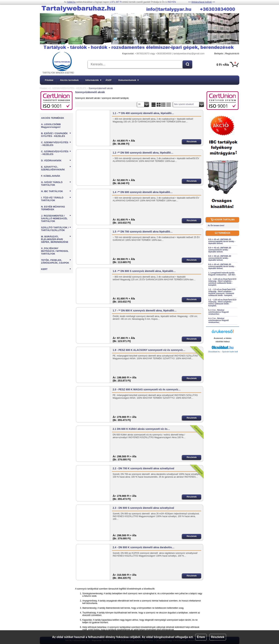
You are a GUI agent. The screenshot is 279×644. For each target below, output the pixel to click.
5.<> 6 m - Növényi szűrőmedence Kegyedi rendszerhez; (218, 312)
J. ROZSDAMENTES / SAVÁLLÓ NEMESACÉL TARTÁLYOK (56, 218)
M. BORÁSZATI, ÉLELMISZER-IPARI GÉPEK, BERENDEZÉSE (56, 239)
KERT (56, 269)
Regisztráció (232, 54)
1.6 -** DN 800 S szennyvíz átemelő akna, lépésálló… (144, 271)
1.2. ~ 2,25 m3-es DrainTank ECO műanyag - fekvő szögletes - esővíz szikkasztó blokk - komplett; (222, 303)
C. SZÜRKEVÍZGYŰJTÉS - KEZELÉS (56, 153)
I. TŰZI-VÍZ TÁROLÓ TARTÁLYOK (56, 199)
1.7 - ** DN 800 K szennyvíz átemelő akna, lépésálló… (145, 311)
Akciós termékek (69, 80)
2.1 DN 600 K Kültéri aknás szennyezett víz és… (141, 429)
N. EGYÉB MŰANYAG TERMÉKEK (53, 208)
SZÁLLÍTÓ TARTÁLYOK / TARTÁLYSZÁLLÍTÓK (56, 229)
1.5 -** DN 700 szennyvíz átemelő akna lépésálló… (143, 232)
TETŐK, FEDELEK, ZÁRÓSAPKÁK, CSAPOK (56, 261)
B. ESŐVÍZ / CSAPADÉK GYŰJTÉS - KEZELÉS (56, 135)
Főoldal (49, 80)
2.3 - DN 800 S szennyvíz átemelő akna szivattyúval (143, 508)
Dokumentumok (129, 80)
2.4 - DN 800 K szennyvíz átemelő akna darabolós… (144, 547)
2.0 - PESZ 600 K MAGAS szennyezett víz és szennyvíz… (147, 389)
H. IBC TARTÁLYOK (56, 191)
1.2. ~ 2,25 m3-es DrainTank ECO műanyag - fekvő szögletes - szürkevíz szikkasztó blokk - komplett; (222, 282)
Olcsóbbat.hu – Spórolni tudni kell (223, 352)
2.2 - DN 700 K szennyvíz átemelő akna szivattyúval (143, 468)
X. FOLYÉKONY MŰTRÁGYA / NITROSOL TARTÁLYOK (55, 251)
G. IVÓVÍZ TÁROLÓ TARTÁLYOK (56, 184)
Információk (93, 80)
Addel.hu (71, 2)
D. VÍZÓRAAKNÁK (56, 161)
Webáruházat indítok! (202, 2)
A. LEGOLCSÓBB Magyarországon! (51, 126)
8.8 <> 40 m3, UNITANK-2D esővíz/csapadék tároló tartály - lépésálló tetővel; (222, 266)
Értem (201, 637)
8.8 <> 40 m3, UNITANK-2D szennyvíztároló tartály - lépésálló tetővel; (220, 258)
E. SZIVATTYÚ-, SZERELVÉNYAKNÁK (56, 168)
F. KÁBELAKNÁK (51, 176)
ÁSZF (109, 80)
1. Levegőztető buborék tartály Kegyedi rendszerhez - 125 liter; (222, 274)
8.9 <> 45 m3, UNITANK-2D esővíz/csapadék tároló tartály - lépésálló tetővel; (222, 241)
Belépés (219, 54)
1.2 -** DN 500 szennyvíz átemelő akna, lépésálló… (143, 153)
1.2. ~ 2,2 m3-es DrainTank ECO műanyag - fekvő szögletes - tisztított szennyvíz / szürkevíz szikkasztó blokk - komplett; (222, 292)
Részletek (218, 637)
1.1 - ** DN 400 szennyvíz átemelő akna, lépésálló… (143, 113)
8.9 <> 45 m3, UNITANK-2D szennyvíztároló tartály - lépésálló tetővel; (220, 250)
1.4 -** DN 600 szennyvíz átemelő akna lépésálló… (143, 192)
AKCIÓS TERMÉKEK (53, 118)
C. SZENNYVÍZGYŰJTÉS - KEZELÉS (68, 88)
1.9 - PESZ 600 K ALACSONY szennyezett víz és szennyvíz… (149, 350)
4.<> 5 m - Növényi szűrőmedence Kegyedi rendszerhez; (218, 320)
